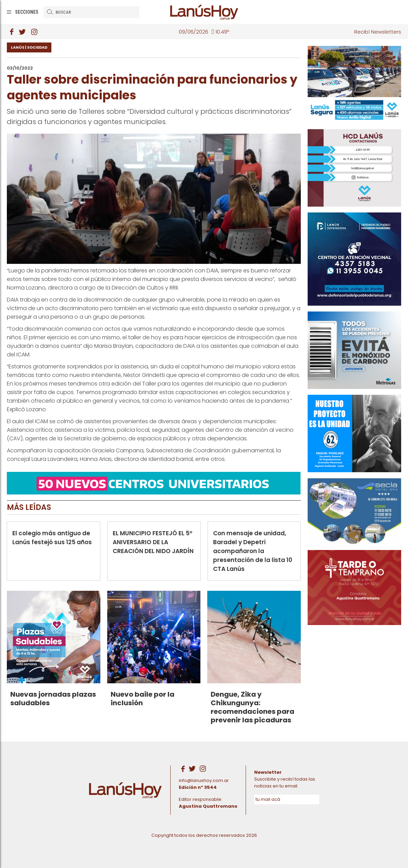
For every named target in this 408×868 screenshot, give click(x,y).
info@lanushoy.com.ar (204, 780)
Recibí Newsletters (378, 32)
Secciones (27, 12)
